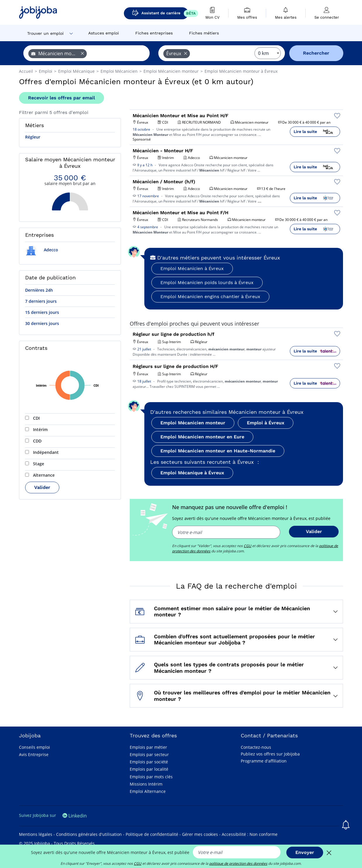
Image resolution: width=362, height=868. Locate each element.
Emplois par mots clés (151, 777)
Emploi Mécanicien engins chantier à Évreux (210, 296)
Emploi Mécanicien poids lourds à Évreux (207, 282)
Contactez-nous (256, 747)
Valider (42, 487)
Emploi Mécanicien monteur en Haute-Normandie (218, 451)
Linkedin (75, 816)
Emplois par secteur (149, 754)
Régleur (33, 137)
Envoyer (305, 852)
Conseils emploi (34, 747)
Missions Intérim (146, 784)
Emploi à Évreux (266, 423)
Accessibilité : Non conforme (250, 834)
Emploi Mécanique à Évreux (192, 473)
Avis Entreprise (34, 754)
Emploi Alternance (148, 791)
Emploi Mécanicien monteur (193, 423)
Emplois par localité (149, 769)
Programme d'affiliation (264, 761)
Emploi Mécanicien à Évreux (192, 268)
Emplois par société (149, 762)
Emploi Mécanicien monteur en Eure (202, 437)
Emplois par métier (148, 747)
